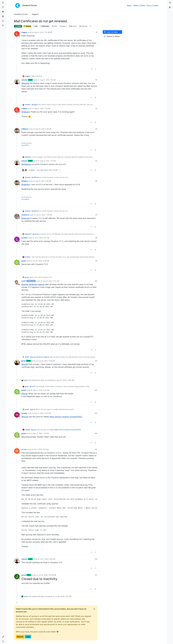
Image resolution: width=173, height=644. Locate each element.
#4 (96, 129)
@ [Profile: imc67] (25, 364)
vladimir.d (25, 215)
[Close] (94, 609)
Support (27, 26)
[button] (3, 637)
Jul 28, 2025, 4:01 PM (46, 575)
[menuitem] (170, 3)
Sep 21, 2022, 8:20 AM (41, 390)
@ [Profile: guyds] (25, 284)
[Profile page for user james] (17, 577)
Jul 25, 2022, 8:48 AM (41, 261)
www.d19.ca (25, 145)
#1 (96, 32)
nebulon (24, 80)
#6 (96, 181)
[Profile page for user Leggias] (17, 34)
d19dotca (25, 129)
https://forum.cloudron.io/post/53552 (66, 417)
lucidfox (24, 238)
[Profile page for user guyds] (17, 262)
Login (28, 637)
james (24, 575)
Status (136, 5)
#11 (96, 361)
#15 (96, 449)
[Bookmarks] (3, 21)
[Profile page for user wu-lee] (17, 451)
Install (156, 5)
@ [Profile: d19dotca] (26, 164)
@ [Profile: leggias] (25, 83)
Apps (129, 5)
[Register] (170, 7)
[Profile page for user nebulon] (17, 81)
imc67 (24, 281)
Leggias (24, 32)
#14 (96, 433)
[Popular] (3, 16)
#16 (96, 559)
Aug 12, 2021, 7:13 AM (42, 32)
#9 (96, 261)
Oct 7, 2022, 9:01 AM (41, 449)
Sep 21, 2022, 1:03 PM (41, 433)
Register (20, 637)
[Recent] (3, 7)
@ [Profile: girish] (41, 284)
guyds (24, 261)
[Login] (170, 3)
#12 (96, 390)
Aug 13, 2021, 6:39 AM (43, 129)
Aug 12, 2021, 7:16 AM (48, 80)
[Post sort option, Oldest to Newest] (112, 36)
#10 (96, 281)
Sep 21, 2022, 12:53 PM (43, 413)
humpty (24, 413)
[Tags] (3, 12)
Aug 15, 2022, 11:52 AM (51, 281)
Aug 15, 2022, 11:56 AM (47, 361)
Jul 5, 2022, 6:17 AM (42, 238)
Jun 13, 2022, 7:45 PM (44, 215)
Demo (143, 5)
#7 (96, 215)
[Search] (3, 26)
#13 (96, 413)
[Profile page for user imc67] (17, 283)
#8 (96, 238)
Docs (149, 5)
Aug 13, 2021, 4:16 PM (43, 181)
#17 (96, 575)
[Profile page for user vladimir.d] (17, 216)
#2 (96, 80)
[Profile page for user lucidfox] (17, 239)
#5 (96, 161)
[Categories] (3, 3)
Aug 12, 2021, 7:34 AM (42, 108)
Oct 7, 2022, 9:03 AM (48, 559)
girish (24, 361)
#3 (96, 108)
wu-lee (24, 449)
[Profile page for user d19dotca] (17, 131)
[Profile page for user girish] (17, 362)
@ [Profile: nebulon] (26, 112)
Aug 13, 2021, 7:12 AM (48, 161)
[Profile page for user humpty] (17, 415)
